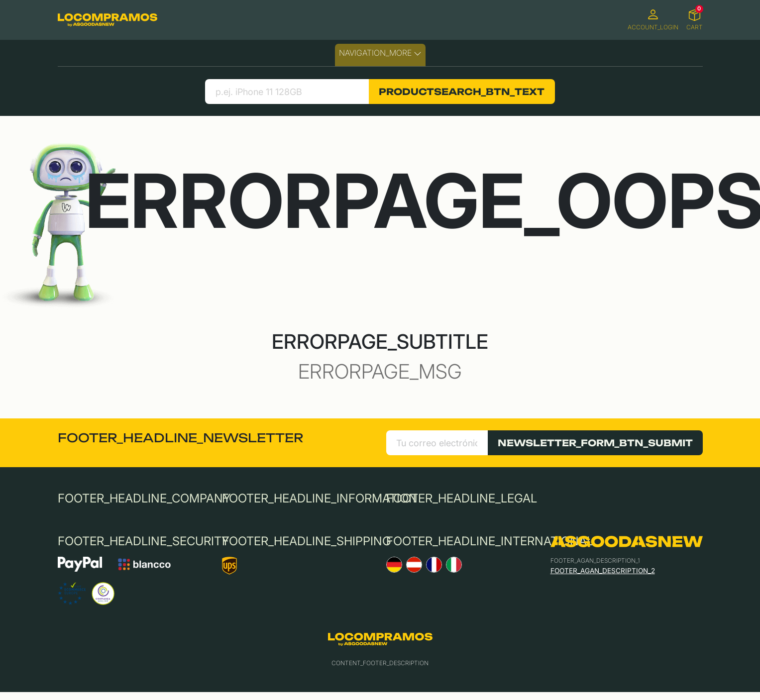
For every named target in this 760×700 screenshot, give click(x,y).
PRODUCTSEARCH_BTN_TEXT (462, 92)
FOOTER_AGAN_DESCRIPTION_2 (603, 571)
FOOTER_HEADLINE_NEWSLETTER (180, 438)
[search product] (287, 92)
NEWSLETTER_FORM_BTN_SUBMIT (595, 443)
